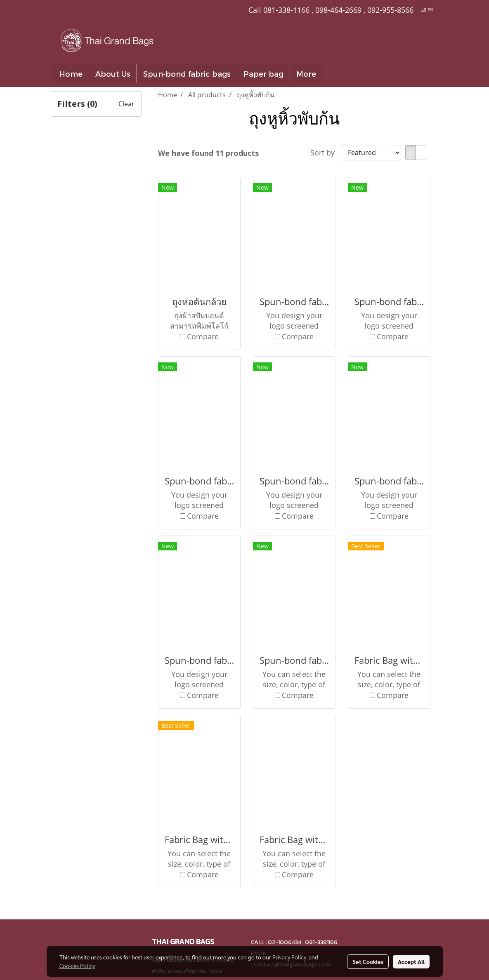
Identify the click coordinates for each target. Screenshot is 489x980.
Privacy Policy (289, 957)
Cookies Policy (77, 966)
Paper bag (263, 74)
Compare (203, 336)
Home (71, 74)
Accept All (411, 961)
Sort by (326, 153)
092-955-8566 (390, 10)
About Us (113, 74)
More (306, 74)
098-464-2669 (338, 10)
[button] (335, 74)
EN (427, 10)
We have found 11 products (208, 153)
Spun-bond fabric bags (187, 74)
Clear (126, 104)
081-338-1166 (286, 10)
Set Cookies (368, 961)
